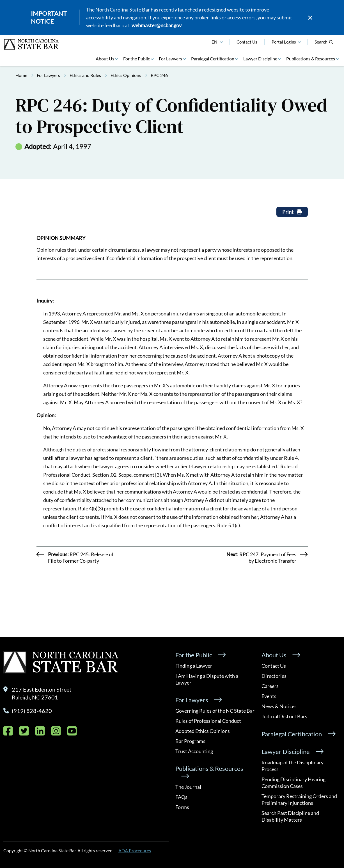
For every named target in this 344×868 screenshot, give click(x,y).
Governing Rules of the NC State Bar (215, 711)
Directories (274, 676)
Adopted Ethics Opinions (203, 731)
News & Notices (279, 706)
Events (269, 696)
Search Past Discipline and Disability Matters (290, 816)
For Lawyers (48, 75)
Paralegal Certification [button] (213, 59)
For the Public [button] (137, 59)
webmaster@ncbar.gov (157, 25)
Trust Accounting (194, 751)
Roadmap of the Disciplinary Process (293, 766)
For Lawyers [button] (170, 59)
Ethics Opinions (126, 75)
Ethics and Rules (85, 75)
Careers (270, 686)
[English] (221, 41)
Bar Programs (190, 741)
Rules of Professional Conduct (208, 721)
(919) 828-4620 (32, 711)
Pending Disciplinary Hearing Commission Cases (293, 783)
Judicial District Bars (284, 716)
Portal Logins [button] (284, 42)
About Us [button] (105, 59)
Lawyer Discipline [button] (260, 59)
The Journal (188, 787)
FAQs (181, 797)
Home (21, 75)
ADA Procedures (135, 850)
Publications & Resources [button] (311, 59)
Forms (182, 807)
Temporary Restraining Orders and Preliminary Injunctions (299, 799)
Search (324, 42)
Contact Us (247, 42)
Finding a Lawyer (194, 666)
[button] (299, 41)
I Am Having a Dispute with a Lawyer (207, 679)
